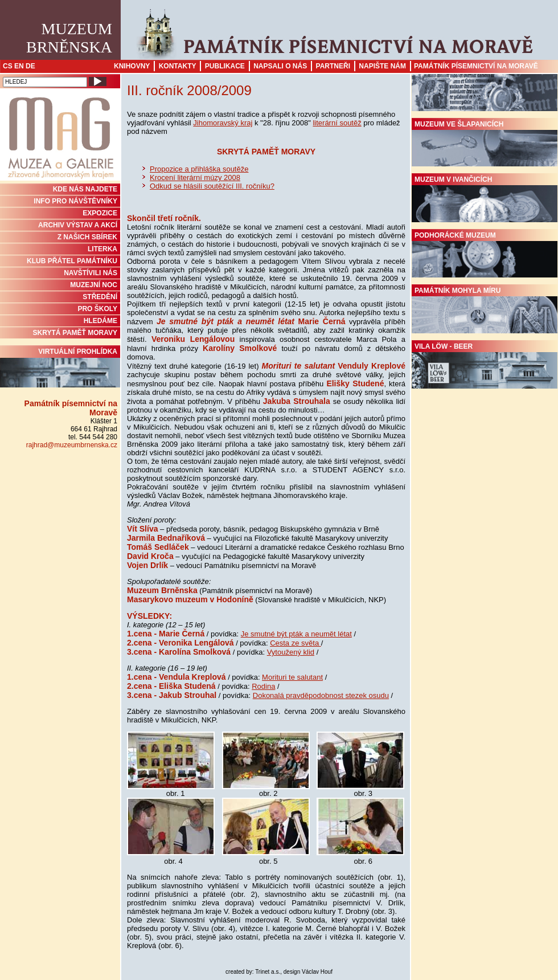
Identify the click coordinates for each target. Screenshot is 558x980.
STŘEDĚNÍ (100, 297)
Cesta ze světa (296, 643)
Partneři (333, 66)
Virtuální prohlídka (60, 367)
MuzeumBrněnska (69, 38)
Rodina (263, 686)
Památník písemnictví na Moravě (476, 66)
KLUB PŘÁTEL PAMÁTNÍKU (72, 261)
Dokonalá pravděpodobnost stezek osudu (321, 695)
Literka (102, 249)
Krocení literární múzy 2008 (195, 177)
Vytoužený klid (291, 652)
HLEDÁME (100, 321)
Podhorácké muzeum (485, 255)
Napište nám (382, 66)
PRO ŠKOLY (97, 309)
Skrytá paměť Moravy (75, 333)
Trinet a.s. (268, 972)
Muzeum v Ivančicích (485, 199)
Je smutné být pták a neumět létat (296, 634)
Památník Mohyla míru (485, 310)
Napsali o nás (280, 66)
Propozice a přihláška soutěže (199, 169)
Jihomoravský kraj (223, 123)
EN (19, 66)
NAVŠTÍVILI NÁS (91, 273)
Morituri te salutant (292, 677)
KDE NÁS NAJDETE (85, 189)
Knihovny (132, 66)
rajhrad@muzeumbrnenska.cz (72, 445)
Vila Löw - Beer (485, 366)
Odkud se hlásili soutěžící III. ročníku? (212, 186)
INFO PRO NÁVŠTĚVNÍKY (75, 201)
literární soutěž (337, 123)
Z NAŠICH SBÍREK (87, 237)
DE (30, 66)
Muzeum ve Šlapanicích (485, 144)
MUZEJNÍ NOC (94, 285)
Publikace (225, 66)
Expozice (100, 213)
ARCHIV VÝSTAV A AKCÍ (78, 225)
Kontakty (178, 66)
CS (8, 66)
